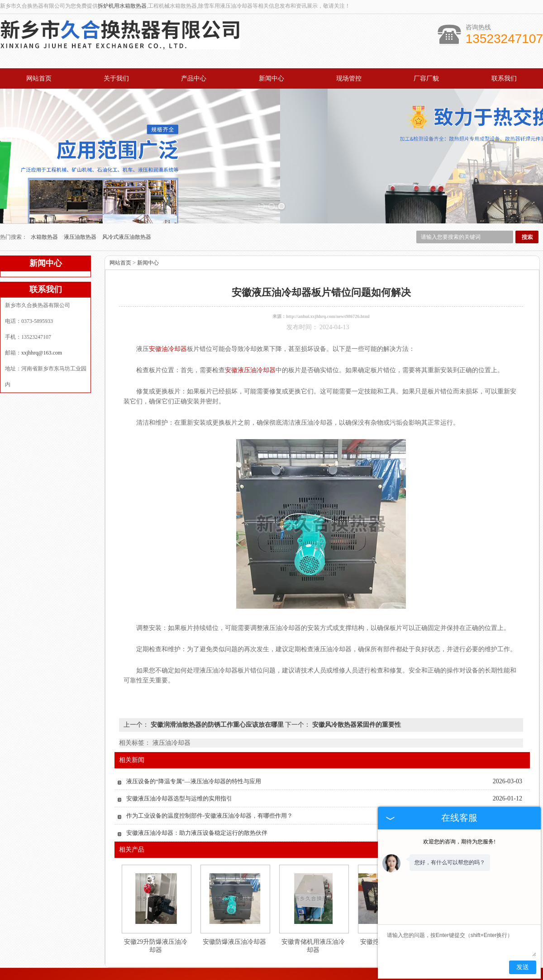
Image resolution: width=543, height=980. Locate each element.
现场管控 (349, 78)
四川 (320, 977)
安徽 (295, 977)
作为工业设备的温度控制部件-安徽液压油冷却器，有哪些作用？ (210, 774)
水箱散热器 (45, 196)
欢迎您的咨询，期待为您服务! (459, 842)
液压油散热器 (81, 196)
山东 (271, 977)
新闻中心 (271, 78)
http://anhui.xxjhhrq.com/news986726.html (328, 275)
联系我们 (504, 78)
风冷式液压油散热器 (127, 196)
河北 (259, 977)
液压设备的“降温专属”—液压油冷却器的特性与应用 (194, 740)
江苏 (308, 977)
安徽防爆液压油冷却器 (234, 901)
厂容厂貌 (426, 78)
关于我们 (116, 78)
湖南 (332, 977)
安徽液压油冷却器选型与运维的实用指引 (179, 757)
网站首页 (39, 78)
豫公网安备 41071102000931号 (271, 970)
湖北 (283, 977)
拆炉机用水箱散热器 (122, 6)
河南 (247, 977)
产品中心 (194, 78)
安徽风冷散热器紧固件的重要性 (356, 684)
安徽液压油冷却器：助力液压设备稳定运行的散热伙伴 (197, 792)
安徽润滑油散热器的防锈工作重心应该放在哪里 (217, 684)
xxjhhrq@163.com (42, 312)
